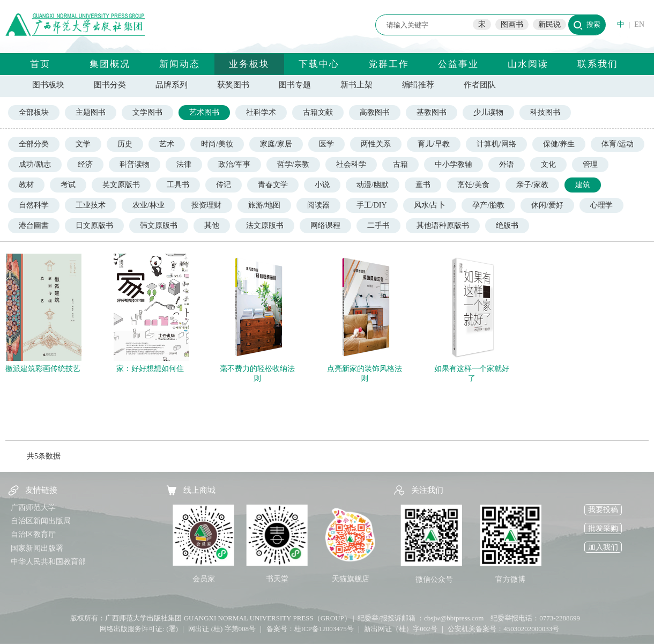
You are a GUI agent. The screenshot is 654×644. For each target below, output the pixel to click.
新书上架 (356, 85)
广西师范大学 (33, 508)
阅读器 (318, 205)
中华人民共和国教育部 (48, 562)
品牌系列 (172, 85)
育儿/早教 (434, 144)
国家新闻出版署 (37, 548)
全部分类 (34, 144)
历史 (125, 144)
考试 (68, 185)
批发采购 (603, 528)
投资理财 (206, 205)
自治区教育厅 (33, 534)
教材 (26, 185)
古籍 (400, 164)
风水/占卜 (430, 205)
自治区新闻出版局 (41, 521)
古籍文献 (318, 112)
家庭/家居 (276, 144)
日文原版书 (94, 225)
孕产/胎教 (488, 205)
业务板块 (249, 64)
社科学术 (261, 112)
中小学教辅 (454, 164)
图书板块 (48, 85)
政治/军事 (234, 164)
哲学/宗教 (293, 164)
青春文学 (273, 185)
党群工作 (389, 64)
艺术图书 (204, 112)
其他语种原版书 (443, 225)
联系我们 (598, 64)
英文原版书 (121, 185)
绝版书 (507, 225)
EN (639, 24)
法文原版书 (265, 225)
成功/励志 (35, 164)
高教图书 (375, 112)
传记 (224, 185)
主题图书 (91, 112)
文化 (548, 164)
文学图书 (147, 112)
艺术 (167, 144)
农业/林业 (148, 205)
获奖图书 (233, 85)
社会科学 (351, 164)
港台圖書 (34, 225)
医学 (326, 144)
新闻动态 (180, 64)
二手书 (378, 225)
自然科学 (34, 205)
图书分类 (110, 85)
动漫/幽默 (373, 185)
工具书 (178, 185)
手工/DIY (372, 205)
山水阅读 (528, 64)
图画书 (512, 24)
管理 (590, 164)
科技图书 (545, 112)
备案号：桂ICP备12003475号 (310, 629)
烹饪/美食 (473, 185)
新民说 (549, 24)
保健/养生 (559, 144)
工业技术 (91, 205)
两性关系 (376, 144)
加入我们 (603, 547)
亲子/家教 (532, 185)
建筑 (583, 185)
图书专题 (295, 85)
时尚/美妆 (217, 144)
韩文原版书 (159, 225)
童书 (423, 185)
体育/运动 (618, 144)
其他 (212, 225)
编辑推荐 (418, 85)
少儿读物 (488, 112)
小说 (322, 185)
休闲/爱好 (547, 205)
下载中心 (319, 64)
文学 (83, 144)
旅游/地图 (264, 205)
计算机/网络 (496, 144)
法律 (184, 164)
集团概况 (110, 64)
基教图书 (432, 112)
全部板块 (34, 112)
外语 (507, 164)
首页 (40, 64)
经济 (85, 164)
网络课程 (325, 225)
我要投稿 (603, 510)
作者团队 (480, 85)
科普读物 (135, 164)
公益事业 (458, 64)
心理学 (601, 205)
